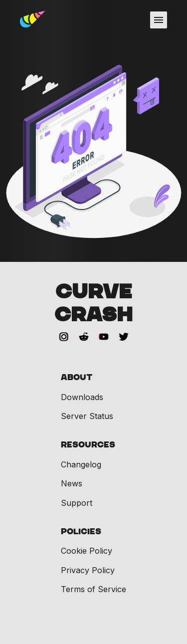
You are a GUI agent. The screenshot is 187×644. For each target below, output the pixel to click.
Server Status (87, 416)
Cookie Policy (87, 551)
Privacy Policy (88, 570)
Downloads (82, 397)
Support (77, 503)
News (72, 483)
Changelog (81, 464)
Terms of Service (93, 589)
